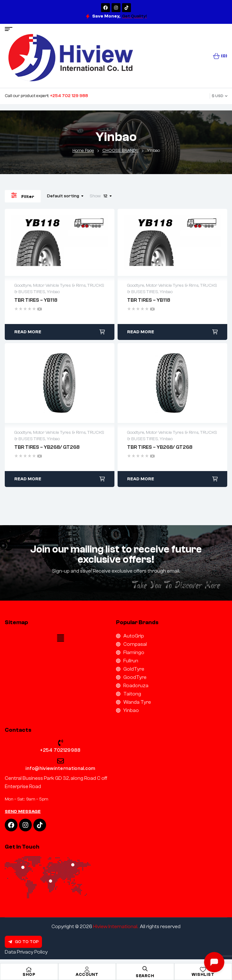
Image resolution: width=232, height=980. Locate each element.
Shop (29, 974)
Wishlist (203, 974)
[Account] (87, 969)
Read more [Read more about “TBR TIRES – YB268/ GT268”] (28, 479)
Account (87, 974)
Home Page (83, 151)
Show (95, 196)
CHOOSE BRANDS (120, 151)
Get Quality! (134, 16)
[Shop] (29, 969)
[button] (60, 639)
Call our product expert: (46, 96)
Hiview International (115, 927)
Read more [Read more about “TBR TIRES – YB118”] (28, 332)
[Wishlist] (203, 969)
